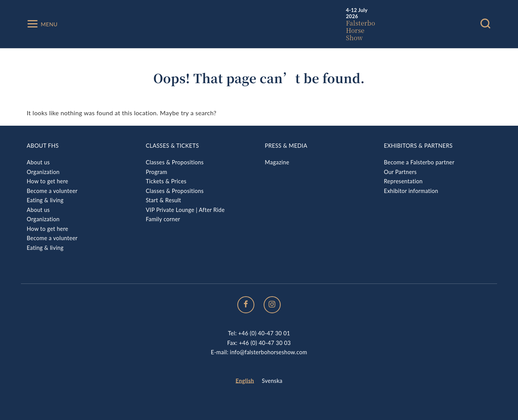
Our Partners (401, 172)
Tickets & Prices (166, 181)
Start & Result (164, 200)
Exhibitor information (411, 191)
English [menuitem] (245, 381)
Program (157, 172)
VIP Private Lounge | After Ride (185, 210)
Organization (43, 172)
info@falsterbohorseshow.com (269, 352)
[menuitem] (245, 381)
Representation (403, 181)
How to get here (47, 181)
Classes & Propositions (175, 162)
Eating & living (45, 200)
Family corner (163, 219)
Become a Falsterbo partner (419, 162)
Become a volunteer (52, 191)
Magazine (277, 162)
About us (38, 162)
